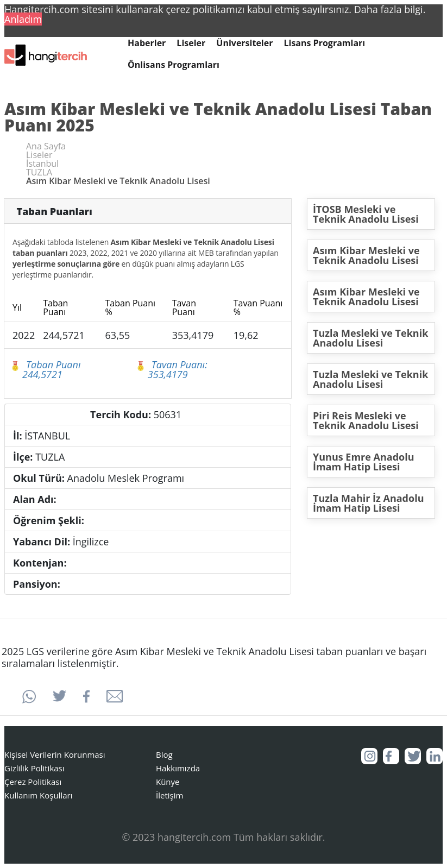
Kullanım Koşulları (38, 795)
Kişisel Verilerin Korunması (55, 754)
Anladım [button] (23, 19)
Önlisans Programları (174, 65)
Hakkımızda (178, 768)
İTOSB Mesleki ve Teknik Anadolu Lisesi (366, 214)
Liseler (191, 43)
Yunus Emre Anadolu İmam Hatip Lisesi (364, 462)
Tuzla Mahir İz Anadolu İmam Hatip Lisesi (369, 503)
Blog (164, 754)
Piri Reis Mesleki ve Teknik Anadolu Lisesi (366, 420)
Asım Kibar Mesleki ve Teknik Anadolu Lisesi (366, 255)
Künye (168, 782)
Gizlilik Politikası (34, 768)
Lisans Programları (324, 43)
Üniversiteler (244, 43)
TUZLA (39, 172)
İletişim (169, 795)
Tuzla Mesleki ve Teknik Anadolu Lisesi (370, 338)
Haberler (147, 43)
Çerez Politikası (33, 782)
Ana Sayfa (46, 146)
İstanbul (42, 163)
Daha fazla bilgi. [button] (390, 9)
